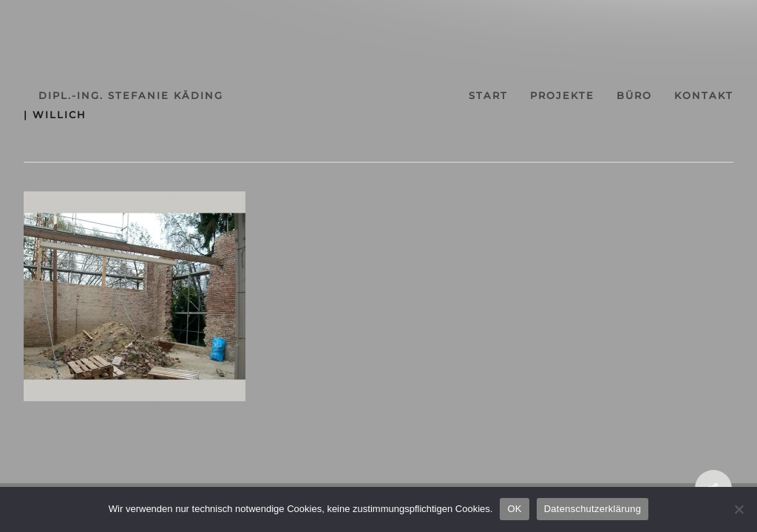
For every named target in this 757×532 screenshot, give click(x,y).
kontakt (704, 96)
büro (634, 96)
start (488, 96)
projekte (562, 96)
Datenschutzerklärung (593, 509)
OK (514, 509)
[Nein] (739, 509)
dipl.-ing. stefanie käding (131, 95)
